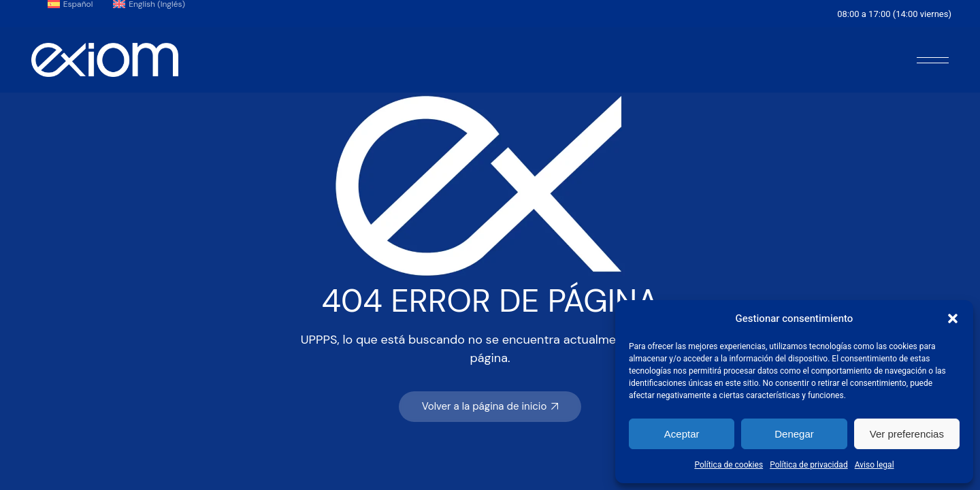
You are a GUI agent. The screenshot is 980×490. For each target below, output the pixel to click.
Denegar (794, 434)
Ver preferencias (907, 434)
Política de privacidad (809, 465)
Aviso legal (875, 465)
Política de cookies (729, 465)
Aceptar (682, 434)
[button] (953, 318)
